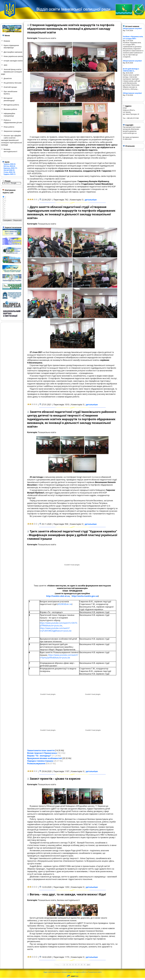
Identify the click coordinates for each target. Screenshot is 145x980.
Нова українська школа (13, 56)
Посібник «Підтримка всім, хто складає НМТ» (133, 38)
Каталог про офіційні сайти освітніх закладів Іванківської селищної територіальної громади (11, 140)
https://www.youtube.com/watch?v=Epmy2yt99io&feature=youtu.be (59, 656)
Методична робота (80, 972)
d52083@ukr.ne (65, 604)
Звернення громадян (12, 131)
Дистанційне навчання (13, 52)
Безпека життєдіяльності (10, 150)
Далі (88, 965)
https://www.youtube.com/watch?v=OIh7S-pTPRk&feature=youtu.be (59, 624)
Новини (7, 41)
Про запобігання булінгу (10, 93)
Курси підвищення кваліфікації (11, 47)
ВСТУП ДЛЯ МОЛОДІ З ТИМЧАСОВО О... (131, 70)
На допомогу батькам (13, 83)
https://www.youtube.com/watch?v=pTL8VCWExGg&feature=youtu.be (56, 629)
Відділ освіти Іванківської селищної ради (58, 972)
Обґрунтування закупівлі (132, 28)
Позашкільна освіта (95, 972)
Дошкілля (8, 78)
